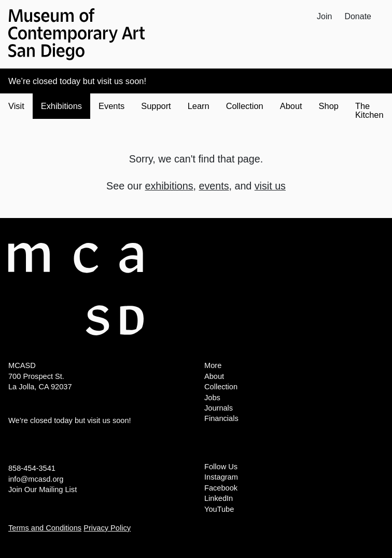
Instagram (221, 477)
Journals (219, 408)
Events (111, 106)
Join (324, 16)
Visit (16, 106)
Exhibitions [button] (61, 106)
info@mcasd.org (36, 479)
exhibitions (169, 186)
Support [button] (156, 106)
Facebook (221, 488)
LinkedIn (219, 498)
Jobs (212, 398)
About (214, 376)
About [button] (291, 106)
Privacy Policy (107, 528)
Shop (329, 106)
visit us (270, 186)
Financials (221, 418)
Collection (221, 387)
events (214, 186)
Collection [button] (245, 106)
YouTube (219, 509)
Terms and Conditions (45, 528)
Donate (358, 16)
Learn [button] (199, 106)
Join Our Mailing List (43, 489)
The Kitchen (369, 110)
